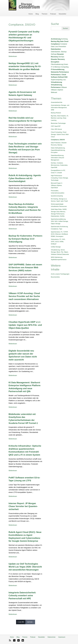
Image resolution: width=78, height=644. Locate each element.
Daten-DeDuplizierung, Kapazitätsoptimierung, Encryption (58, 150)
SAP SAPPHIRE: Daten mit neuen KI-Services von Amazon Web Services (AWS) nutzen (25, 267)
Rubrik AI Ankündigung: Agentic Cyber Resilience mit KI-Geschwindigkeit (25, 178)
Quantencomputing (57, 196)
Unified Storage (56, 247)
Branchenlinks (55, 277)
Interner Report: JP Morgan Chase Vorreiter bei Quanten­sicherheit (23, 506)
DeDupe (54, 54)
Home (31, 14)
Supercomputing (57, 80)
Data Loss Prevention (59, 47)
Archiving (64, 39)
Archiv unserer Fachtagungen (60, 274)
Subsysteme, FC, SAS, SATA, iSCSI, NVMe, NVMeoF (58, 242)
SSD (66, 77)
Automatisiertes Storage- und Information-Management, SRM (60, 108)
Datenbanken (56, 49)
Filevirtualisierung (57, 64)
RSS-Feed (10, 640)
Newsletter (62, 14)
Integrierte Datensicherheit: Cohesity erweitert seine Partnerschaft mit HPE (22, 596)
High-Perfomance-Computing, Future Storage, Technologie (60, 178)
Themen (44, 14)
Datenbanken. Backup (59, 52)
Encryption (55, 62)
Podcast (53, 14)
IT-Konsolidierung (58, 69)
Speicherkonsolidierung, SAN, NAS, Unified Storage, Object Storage (60, 221)
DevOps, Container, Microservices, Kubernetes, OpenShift (59, 165)
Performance (64, 72)
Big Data (60, 41)
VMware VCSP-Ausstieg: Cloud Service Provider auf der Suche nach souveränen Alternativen (24, 296)
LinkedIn (23, 640)
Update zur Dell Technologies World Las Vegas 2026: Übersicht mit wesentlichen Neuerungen (25, 567)
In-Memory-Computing (61, 67)
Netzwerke (55, 72)
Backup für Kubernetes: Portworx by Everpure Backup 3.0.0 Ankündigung (26, 239)
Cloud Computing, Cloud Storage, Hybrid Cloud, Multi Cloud (60, 134)
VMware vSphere (57, 90)
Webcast (54, 92)
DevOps (61, 57)
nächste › (30, 622)
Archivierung (56, 39)
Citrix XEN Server (56, 129)
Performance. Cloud (58, 75)
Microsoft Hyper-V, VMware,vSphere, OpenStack (57, 185)
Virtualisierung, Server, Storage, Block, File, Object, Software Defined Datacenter (60, 252)
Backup (54, 41)
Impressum (62, 637)
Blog (37, 14)
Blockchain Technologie (58, 123)
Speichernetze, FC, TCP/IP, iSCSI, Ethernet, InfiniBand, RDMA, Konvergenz (60, 234)
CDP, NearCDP (56, 126)
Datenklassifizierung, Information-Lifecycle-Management (58, 158)
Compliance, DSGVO (58, 140)
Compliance (55, 44)
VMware (64, 87)
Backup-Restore (56, 113)
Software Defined (57, 77)
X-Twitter (14, 640)
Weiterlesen (13, 56)
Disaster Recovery (58, 59)
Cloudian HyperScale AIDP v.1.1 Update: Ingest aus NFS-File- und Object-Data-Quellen (25, 325)
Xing (19, 640)
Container (64, 44)
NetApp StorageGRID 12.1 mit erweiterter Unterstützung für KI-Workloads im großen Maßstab (25, 66)
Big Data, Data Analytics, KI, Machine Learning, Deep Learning (60, 118)
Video (64, 80)
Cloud (66, 41)
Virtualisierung (56, 82)
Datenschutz (52, 637)
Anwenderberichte (57, 102)
